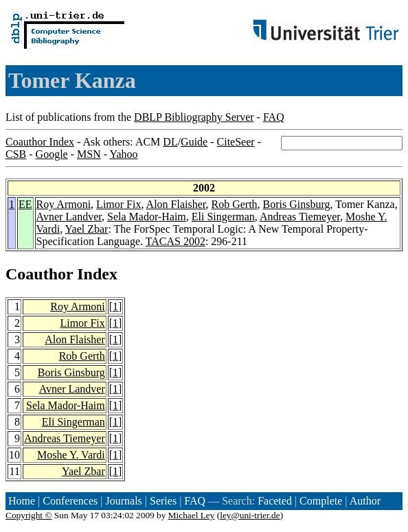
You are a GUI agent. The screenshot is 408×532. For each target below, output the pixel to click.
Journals (123, 501)
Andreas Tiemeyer (300, 217)
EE (25, 204)
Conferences (70, 501)
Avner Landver (69, 217)
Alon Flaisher (176, 204)
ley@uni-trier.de (250, 515)
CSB (16, 154)
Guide (194, 142)
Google (52, 154)
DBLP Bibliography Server (194, 117)
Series (163, 501)
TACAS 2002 (175, 241)
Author (365, 501)
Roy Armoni (64, 204)
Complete (321, 501)
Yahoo (123, 154)
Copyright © (29, 515)
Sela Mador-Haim (147, 217)
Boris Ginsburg (297, 204)
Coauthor (39, 274)
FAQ (274, 117)
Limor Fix (118, 204)
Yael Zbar (87, 229)
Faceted (275, 501)
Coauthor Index (40, 142)
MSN (89, 154)
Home (22, 501)
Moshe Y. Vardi (71, 455)
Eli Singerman (223, 217)
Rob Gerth (234, 204)
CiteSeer (236, 142)
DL (170, 142)
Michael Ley (192, 515)
